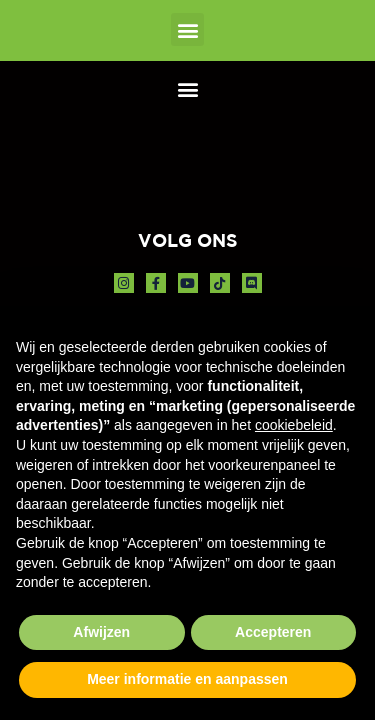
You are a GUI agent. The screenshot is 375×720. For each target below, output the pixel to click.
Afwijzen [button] (101, 632)
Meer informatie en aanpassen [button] (187, 679)
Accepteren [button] (273, 632)
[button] (187, 29)
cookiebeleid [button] (294, 425)
